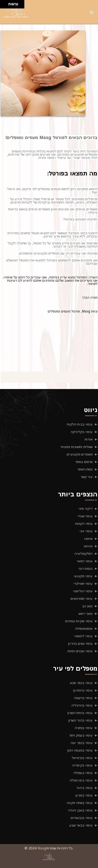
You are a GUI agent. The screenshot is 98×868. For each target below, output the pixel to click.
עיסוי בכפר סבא (81, 683)
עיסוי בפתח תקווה (80, 803)
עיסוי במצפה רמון (80, 750)
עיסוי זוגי (86, 531)
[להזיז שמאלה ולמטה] (3, 5)
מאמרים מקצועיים (80, 454)
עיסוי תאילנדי (83, 584)
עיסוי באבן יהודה (80, 810)
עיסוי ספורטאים (82, 599)
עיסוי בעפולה (83, 773)
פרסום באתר (84, 462)
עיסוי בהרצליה (82, 705)
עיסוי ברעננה (83, 698)
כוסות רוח (86, 569)
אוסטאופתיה (84, 629)
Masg (42, 848)
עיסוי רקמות (84, 524)
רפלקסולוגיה (83, 554)
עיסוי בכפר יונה (82, 743)
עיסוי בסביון (84, 795)
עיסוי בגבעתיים (82, 818)
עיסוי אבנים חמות (80, 651)
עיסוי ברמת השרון (80, 713)
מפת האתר (85, 469)
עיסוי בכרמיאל (82, 758)
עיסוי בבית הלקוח (80, 424)
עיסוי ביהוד (84, 788)
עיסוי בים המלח (81, 780)
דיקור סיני (85, 509)
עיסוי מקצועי (83, 576)
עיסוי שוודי (85, 516)
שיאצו (88, 539)
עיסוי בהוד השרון (80, 720)
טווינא (88, 546)
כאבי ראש (86, 614)
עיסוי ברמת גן (83, 690)
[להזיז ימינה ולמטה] (5, 5)
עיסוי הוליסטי (83, 591)
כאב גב (87, 606)
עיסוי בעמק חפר (81, 735)
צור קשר (87, 477)
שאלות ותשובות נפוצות (77, 447)
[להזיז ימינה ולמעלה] (5, 3)
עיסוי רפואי (85, 561)
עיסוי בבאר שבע (81, 825)
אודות (89, 439)
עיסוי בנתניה (84, 728)
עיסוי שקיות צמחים (79, 621)
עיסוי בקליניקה (82, 432)
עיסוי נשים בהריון (80, 644)
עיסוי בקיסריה (82, 765)
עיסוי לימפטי (83, 636)
